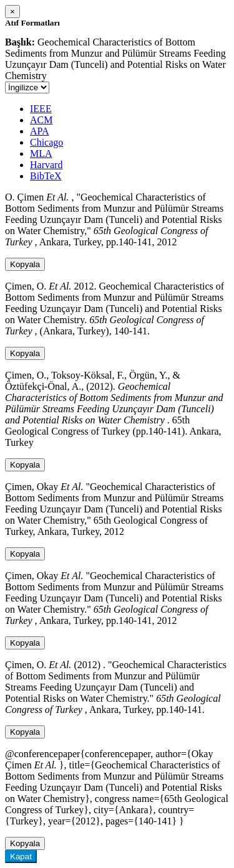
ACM (41, 120)
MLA (41, 153)
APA (40, 131)
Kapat (21, 856)
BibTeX (46, 176)
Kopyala (25, 264)
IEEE (41, 109)
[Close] (12, 12)
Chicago (46, 142)
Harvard (46, 165)
